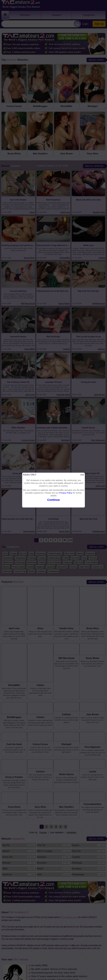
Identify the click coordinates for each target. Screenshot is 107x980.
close (82, 475)
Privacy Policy (66, 493)
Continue (53, 500)
